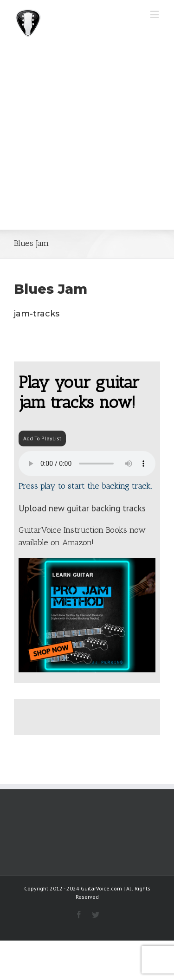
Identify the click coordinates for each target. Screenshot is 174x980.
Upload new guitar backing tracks (82, 508)
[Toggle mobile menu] (155, 14)
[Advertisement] (87, 138)
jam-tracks (37, 314)
